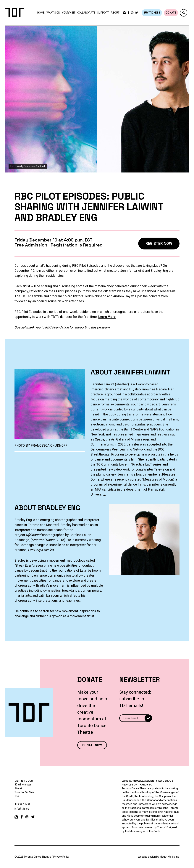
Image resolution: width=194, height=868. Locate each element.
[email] (16, 817)
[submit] (148, 718)
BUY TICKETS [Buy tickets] (152, 13)
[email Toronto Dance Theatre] (125, 13)
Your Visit (69, 13)
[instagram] (132, 13)
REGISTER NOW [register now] (159, 244)
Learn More (107, 317)
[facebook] (128, 13)
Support (103, 13)
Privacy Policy (61, 857)
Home (41, 13)
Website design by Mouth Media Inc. (159, 857)
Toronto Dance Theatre (37, 857)
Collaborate (86, 13)
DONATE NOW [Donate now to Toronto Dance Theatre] (92, 745)
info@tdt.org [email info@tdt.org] (22, 809)
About (115, 13)
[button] (184, 13)
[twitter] (137, 13)
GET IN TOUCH (24, 781)
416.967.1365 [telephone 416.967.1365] (22, 804)
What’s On (53, 13)
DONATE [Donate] (171, 13)
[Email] (136, 718)
